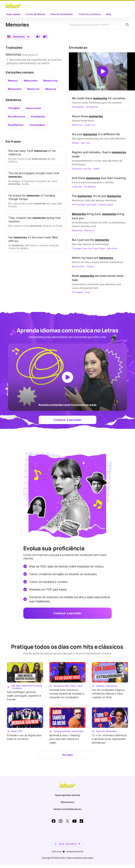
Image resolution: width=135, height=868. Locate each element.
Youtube (74, 821)
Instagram (61, 821)
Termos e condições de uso (67, 809)
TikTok (81, 821)
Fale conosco (68, 802)
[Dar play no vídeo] (103, 71)
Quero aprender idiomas (67, 795)
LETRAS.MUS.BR (13, 6)
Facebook (54, 821)
